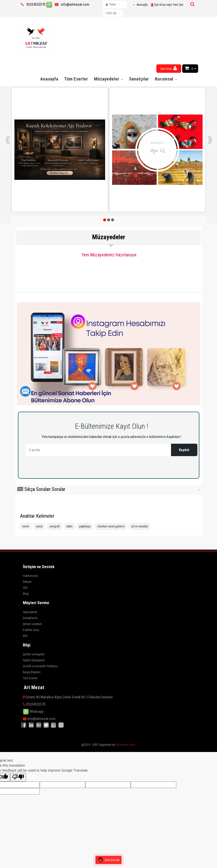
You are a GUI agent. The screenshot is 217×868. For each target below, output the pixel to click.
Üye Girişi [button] (169, 68)
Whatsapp (33, 711)
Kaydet (184, 450)
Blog (26, 594)
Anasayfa (140, 5)
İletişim (27, 582)
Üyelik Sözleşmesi (34, 660)
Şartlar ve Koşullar (34, 654)
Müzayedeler (107, 79)
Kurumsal (165, 79)
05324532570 (36, 4)
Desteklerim (30, 618)
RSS (25, 636)
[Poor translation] (18, 777)
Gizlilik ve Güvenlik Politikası (40, 666)
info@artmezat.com (71, 4)
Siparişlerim (30, 612)
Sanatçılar (139, 79)
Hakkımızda (30, 576)
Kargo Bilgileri (32, 672)
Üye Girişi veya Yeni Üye (167, 5)
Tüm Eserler (76, 79)
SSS (25, 588)
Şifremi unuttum (32, 624)
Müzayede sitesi (126, 745)
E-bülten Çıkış (31, 630)
